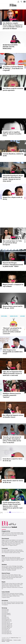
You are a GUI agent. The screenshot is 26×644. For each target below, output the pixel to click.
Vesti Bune (18, 603)
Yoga (19, 575)
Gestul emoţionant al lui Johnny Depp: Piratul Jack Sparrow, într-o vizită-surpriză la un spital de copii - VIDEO (13, 506)
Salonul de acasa (16, 553)
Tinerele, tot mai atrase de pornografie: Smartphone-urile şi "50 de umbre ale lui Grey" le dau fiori (12, 440)
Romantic (8, 533)
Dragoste (4, 533)
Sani (3, 551)
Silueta (17, 577)
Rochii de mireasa (16, 557)
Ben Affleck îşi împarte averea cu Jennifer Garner (13, 416)
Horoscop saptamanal (7, 634)
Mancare (4, 583)
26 (15, 512)
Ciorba (10, 583)
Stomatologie (5, 567)
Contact (8, 641)
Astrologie (4, 616)
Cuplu (22, 533)
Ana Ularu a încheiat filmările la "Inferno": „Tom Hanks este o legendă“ (13, 68)
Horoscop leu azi (5, 630)
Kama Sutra (14, 534)
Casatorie (7, 534)
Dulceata (6, 585)
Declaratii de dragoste (12, 535)
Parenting (21, 595)
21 (9, 512)
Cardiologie (8, 569)
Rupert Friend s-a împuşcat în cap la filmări (13, 285)
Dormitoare (9, 595)
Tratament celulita (8, 553)
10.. (6, 512)
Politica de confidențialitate (7, 640)
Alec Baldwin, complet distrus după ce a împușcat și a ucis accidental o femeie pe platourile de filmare (13, 26)
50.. (24, 512)
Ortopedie (9, 570)
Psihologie (14, 566)
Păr (2, 550)
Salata (19, 583)
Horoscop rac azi (5, 618)
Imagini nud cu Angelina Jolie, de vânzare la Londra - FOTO (12, 134)
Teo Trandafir (11, 541)
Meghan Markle (5, 540)
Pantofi (11, 559)
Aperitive (4, 586)
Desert (8, 586)
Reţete (4, 582)
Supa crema (20, 585)
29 (19, 512)
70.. (2, 513)
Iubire (3, 534)
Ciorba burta (14, 587)
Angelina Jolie (17, 541)
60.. (1, 513)
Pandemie (6, 605)
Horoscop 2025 (5, 611)
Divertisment (5, 539)
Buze (15, 551)
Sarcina (3, 566)
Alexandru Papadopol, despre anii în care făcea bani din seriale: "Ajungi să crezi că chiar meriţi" (13, 178)
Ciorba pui (9, 587)
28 (18, 512)
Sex (10, 534)
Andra (14, 543)
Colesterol (10, 567)
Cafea (22, 583)
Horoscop (4, 608)
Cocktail (15, 585)
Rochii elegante (17, 559)
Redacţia (3, 641)
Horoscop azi (5, 612)
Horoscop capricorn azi (7, 623)
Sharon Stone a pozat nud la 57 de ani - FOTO (13, 307)
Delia (17, 543)
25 (14, 512)
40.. (22, 512)
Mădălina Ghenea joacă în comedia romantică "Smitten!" (12, 395)
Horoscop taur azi (6, 622)
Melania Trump (11, 544)
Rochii (5, 550)
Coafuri (17, 550)
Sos (16, 583)
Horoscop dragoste (6, 613)
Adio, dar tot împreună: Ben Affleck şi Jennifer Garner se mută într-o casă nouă (12, 373)
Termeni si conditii (17, 640)
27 (16, 512)
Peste (14, 583)
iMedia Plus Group (15, 638)
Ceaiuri (7, 566)
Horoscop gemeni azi (6, 620)
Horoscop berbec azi (6, 632)
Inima (10, 566)
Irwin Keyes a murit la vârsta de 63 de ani (13, 460)
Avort (18, 569)
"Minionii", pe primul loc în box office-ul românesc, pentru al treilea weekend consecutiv (12, 331)
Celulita (18, 551)
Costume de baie (6, 559)
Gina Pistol (21, 543)
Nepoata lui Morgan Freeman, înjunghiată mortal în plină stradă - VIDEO (13, 265)
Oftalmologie (14, 569)
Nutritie (21, 576)
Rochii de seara (8, 557)
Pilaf (15, 586)
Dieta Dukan (11, 575)
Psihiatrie (14, 570)
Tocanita (11, 585)
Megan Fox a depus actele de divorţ (13, 198)
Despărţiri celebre (11, 603)
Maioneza (12, 586)
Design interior (15, 595)
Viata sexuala (14, 533)
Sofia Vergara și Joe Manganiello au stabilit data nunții (13, 352)
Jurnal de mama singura (7, 596)
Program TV (18, 544)
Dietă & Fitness (6, 573)
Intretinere (4, 576)
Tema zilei (18, 602)
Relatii (19, 533)
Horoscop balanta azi (6, 631)
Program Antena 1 (13, 545)
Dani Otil (7, 543)
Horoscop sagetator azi (7, 626)
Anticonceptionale (17, 567)
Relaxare (16, 575)
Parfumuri (12, 550)
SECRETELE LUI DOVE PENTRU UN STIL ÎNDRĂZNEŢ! (10, 47)
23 (11, 512)
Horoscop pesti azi (6, 629)
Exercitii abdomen (15, 576)
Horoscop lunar (5, 617)
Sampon (11, 551)
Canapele (4, 595)
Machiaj (21, 550)
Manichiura (7, 551)
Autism (8, 597)
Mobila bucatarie (6, 593)
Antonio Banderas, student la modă (13, 155)
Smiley (11, 543)
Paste (7, 583)
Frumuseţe (5, 548)
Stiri (13, 63)
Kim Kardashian (20, 540)
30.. (20, 512)
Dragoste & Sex (6, 531)
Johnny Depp (5, 541)
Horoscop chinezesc (6, 615)
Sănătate (4, 565)
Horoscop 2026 (5, 610)
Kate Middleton (13, 540)
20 (7, 512)
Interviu (8, 602)
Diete (3, 575)
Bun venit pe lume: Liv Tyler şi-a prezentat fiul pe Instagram (12, 243)
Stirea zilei (13, 19)
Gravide (15, 596)
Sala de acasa (10, 579)
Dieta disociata (12, 577)
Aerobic (9, 576)
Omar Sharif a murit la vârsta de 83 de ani (13, 481)
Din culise (4, 602)
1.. (5, 512)
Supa (3, 585)
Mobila (21, 593)
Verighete (8, 560)
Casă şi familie (6, 592)
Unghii (8, 550)
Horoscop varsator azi (7, 627)
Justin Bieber (5, 544)
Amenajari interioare (14, 593)
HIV (5, 570)
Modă (3, 556)
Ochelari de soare (14, 560)
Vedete (13, 41)
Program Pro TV (5, 545)
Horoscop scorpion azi (7, 625)
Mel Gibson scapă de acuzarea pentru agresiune (13, 89)
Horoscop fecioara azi (7, 621)
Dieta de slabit (5, 577)
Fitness (6, 575)
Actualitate (5, 600)
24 (13, 512)
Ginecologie (20, 566)
